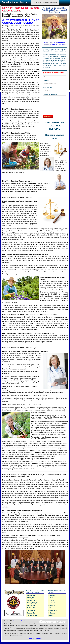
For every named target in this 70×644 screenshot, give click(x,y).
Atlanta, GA (31, 595)
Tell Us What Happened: (50, 94)
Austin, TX (30, 598)
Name (45, 74)
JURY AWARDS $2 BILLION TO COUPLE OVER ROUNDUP (21, 22)
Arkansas (52, 603)
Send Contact (48, 117)
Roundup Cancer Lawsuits (16, 2)
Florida (51, 616)
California (52, 605)
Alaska (51, 598)
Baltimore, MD (32, 600)
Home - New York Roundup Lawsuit (45, 2)
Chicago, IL (31, 613)
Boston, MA (31, 605)
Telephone (46, 81)
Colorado (52, 608)
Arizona (51, 600)
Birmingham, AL (32, 603)
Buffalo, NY (31, 608)
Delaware (52, 613)
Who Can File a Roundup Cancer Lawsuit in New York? (55, 44)
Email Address (47, 87)
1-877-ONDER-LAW (54, 123)
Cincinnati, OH (32, 616)
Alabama (52, 595)
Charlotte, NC (31, 610)
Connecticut (53, 610)
